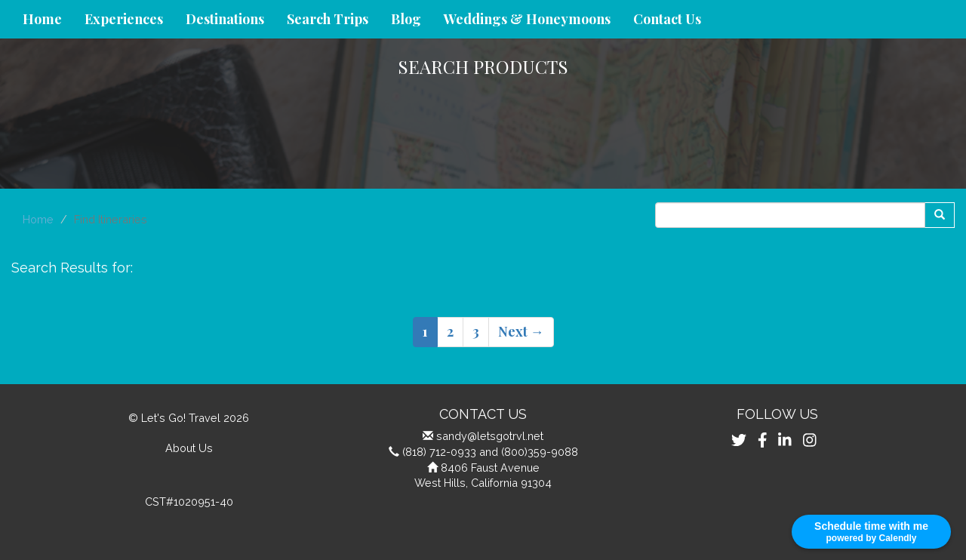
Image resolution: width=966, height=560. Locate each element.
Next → (521, 331)
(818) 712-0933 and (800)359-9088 (490, 452)
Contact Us (667, 19)
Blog (406, 19)
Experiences (124, 19)
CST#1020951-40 (189, 502)
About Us (189, 448)
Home (42, 19)
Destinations (225, 19)
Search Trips (328, 19)
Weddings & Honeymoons (527, 19)
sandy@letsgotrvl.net (490, 436)
